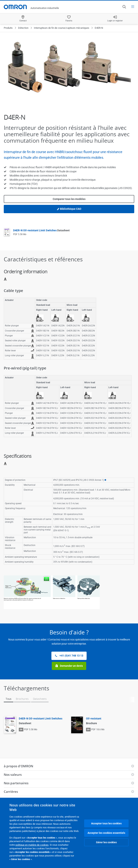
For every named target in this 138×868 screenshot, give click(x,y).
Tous (9, 699)
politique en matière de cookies (32, 845)
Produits (8, 28)
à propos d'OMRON (18, 766)
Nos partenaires (16, 783)
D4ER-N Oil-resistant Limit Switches (41, 230)
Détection (23, 28)
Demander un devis (69, 666)
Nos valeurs (13, 775)
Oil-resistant (94, 719)
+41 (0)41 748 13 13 (69, 656)
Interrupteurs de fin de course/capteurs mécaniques (62, 28)
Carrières (11, 792)
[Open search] (124, 7)
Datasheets (40, 699)
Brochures (22, 699)
